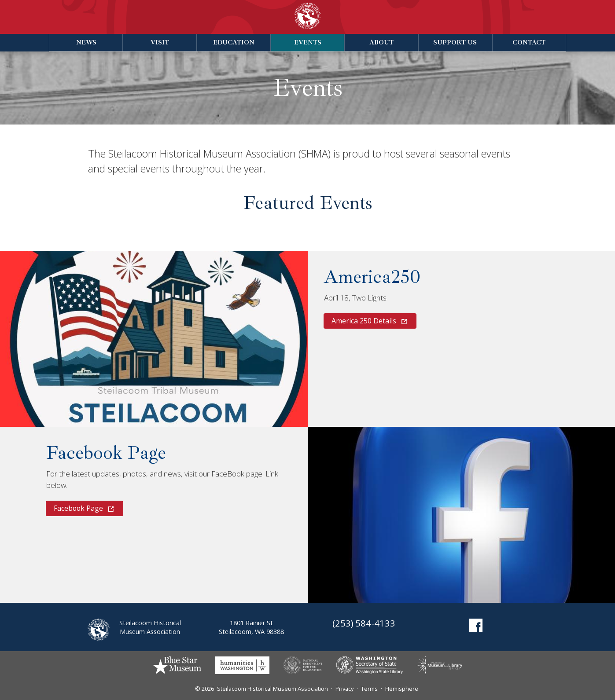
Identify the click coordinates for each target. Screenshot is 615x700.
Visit (160, 42)
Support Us (455, 42)
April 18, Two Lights (355, 298)
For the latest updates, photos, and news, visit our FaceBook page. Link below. (162, 479)
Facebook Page (106, 453)
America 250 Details (369, 321)
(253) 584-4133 (364, 623)
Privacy (344, 689)
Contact (529, 42)
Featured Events (308, 203)
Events (308, 42)
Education (234, 42)
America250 (372, 277)
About (381, 42)
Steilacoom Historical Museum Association (273, 689)
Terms (369, 689)
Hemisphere (402, 689)
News (86, 42)
